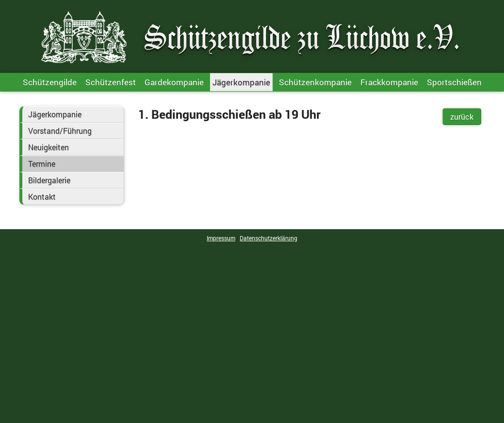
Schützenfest (111, 82)
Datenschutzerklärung (268, 238)
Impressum (221, 238)
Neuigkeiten (49, 147)
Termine (42, 164)
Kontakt (42, 197)
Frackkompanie (389, 82)
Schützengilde (50, 82)
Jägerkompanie (241, 82)
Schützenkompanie (315, 82)
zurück (462, 117)
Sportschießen (454, 82)
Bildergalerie (49, 180)
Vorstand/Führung (60, 131)
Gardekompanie (174, 82)
